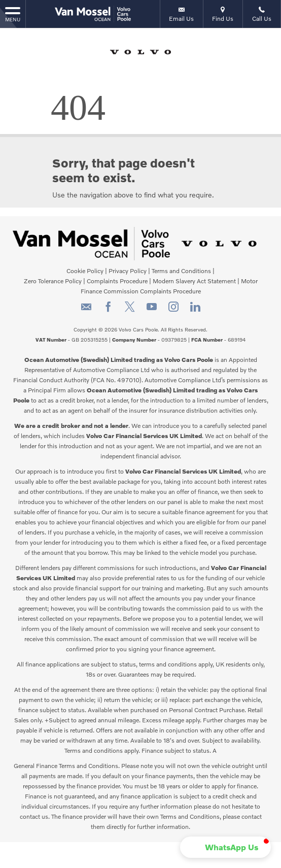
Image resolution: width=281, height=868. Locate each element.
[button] (225, 847)
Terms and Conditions (181, 271)
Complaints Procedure (117, 281)
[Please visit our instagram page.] (173, 310)
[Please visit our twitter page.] (130, 310)
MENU (13, 14)
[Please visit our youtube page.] (151, 310)
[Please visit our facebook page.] (108, 310)
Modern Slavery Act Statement (194, 281)
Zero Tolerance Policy (53, 281)
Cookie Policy (85, 271)
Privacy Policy (128, 271)
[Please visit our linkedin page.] (195, 310)
